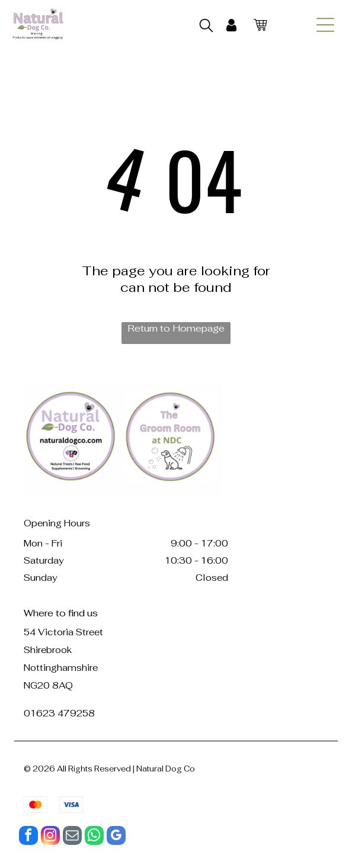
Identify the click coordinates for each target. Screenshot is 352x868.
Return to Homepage (176, 328)
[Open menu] (325, 25)
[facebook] (28, 837)
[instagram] (50, 837)
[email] (72, 837)
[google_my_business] (116, 837)
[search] (206, 27)
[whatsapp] (94, 837)
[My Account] (231, 25)
